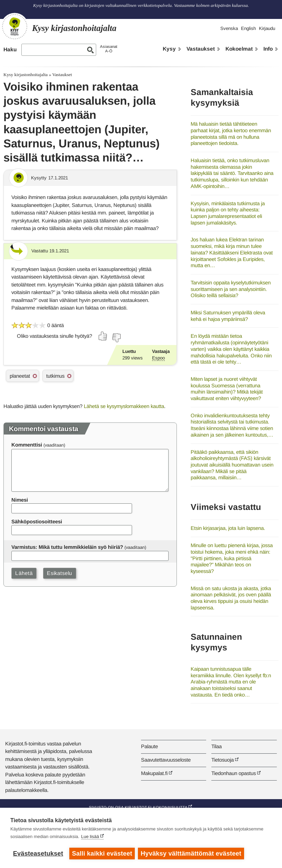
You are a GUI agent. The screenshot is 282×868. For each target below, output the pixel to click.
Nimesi (20, 500)
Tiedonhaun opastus (234, 773)
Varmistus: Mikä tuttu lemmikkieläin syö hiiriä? (67, 547)
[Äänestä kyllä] (103, 336)
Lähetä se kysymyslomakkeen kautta (124, 406)
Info (268, 49)
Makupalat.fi (154, 773)
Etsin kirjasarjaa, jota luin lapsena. (228, 528)
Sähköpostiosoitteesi (37, 521)
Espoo (158, 358)
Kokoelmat (239, 49)
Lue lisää (90, 837)
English (248, 28)
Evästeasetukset (38, 854)
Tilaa (216, 746)
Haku (10, 49)
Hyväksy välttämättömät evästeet (191, 854)
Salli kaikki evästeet (102, 854)
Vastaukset (201, 49)
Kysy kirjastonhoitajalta (26, 75)
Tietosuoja (223, 760)
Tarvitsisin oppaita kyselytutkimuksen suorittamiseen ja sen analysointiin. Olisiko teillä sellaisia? (231, 289)
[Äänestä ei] (116, 338)
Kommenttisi (27, 445)
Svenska (229, 28)
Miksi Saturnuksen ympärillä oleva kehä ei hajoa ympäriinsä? (228, 316)
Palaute (149, 746)
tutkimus (55, 376)
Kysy (169, 49)
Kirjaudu (267, 28)
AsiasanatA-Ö (109, 49)
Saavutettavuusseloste (166, 760)
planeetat (20, 376)
